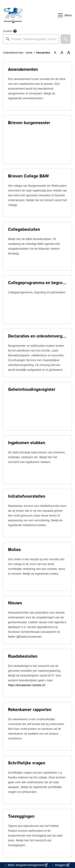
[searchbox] (31, 39)
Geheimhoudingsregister (32, 389)
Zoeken (8, 31)
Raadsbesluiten (23, 656)
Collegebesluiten (24, 229)
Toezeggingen (21, 816)
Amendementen (23, 69)
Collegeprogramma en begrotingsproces (37, 283)
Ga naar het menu (1, 3)
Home (29, 53)
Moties (14, 550)
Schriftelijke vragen (27, 763)
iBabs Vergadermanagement (27, 865)
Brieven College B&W (28, 176)
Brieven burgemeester (29, 123)
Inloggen (62, 865)
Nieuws (15, 603)
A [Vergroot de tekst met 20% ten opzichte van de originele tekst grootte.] (62, 53)
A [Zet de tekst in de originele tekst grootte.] (55, 53)
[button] (66, 39)
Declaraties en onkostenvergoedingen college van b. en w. (37, 336)
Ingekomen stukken (27, 443)
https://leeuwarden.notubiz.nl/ (27, 685)
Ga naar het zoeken (0, 3)
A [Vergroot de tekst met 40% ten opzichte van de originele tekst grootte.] (69, 53)
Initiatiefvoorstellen (27, 496)
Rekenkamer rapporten (30, 710)
